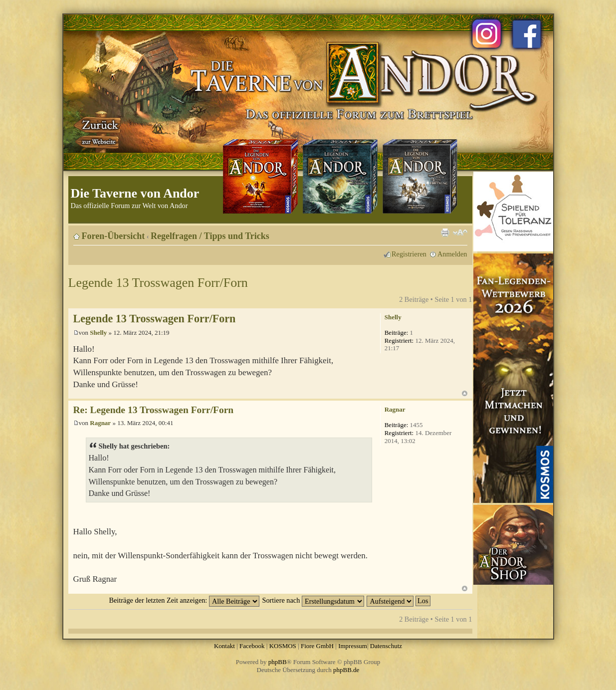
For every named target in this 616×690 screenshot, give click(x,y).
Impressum (353, 646)
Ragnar (100, 423)
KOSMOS (283, 646)
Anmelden (452, 254)
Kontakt (224, 646)
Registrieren (409, 254)
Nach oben (465, 393)
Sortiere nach (313, 600)
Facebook (252, 646)
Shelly (98, 333)
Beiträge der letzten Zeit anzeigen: (184, 600)
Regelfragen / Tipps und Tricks (210, 236)
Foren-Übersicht (113, 236)
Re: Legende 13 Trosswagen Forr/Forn (154, 410)
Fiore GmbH (317, 646)
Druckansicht (445, 232)
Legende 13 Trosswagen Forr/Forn (158, 283)
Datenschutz (386, 646)
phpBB (278, 662)
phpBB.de (346, 670)
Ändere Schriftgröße (460, 232)
